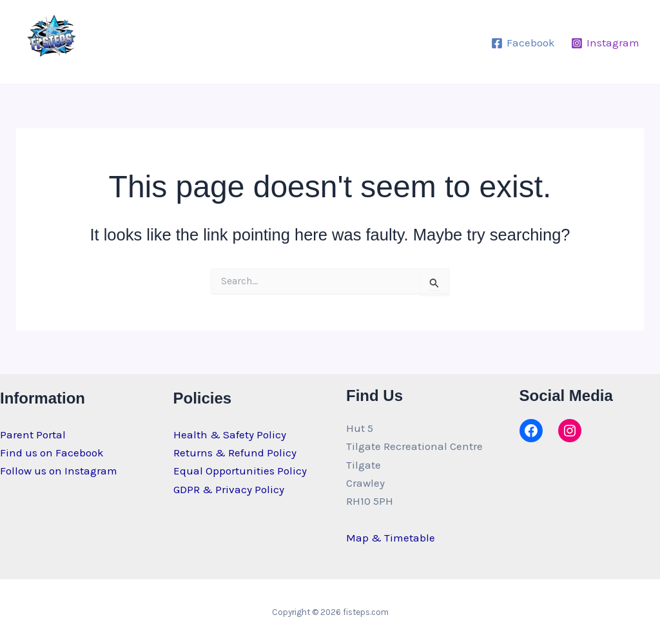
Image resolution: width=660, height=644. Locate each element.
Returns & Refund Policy (235, 453)
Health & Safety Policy (230, 434)
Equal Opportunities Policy (240, 471)
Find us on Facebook (52, 453)
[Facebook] (523, 43)
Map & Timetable (391, 538)
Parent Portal (33, 434)
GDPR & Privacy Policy (229, 489)
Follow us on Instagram (59, 471)
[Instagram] (605, 43)
